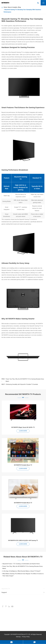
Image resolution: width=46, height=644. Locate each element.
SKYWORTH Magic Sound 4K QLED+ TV (23, 427)
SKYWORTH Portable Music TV (23, 465)
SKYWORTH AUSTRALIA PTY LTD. (21, 634)
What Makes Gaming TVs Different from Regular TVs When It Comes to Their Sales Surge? (23, 575)
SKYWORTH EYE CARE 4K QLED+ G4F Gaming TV (23, 540)
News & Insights (13, 7)
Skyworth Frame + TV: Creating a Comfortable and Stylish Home (21, 564)
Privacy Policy (26, 637)
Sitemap (18, 637)
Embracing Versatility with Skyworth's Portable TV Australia (22, 384)
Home (5, 7)
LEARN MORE (23, 431)
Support (23, 593)
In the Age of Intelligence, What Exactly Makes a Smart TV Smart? (21, 571)
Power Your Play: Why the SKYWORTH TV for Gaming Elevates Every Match (25, 380)
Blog (19, 7)
